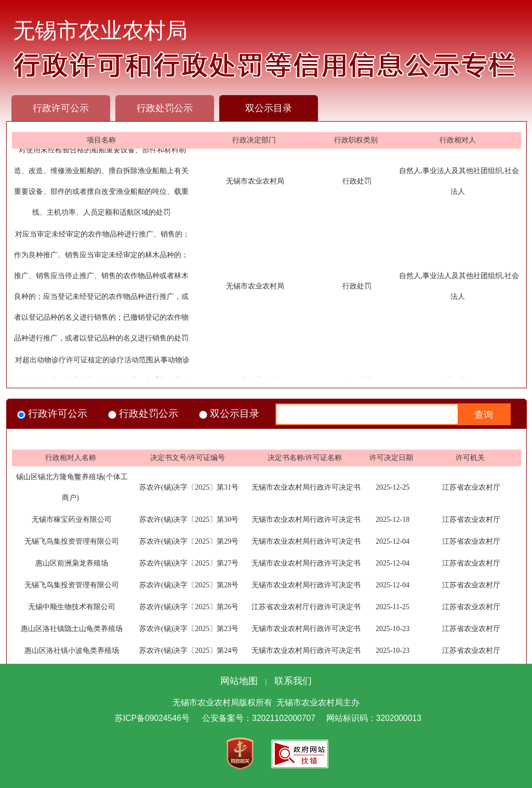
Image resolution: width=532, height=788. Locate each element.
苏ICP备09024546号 (152, 718)
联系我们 (293, 681)
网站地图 (239, 681)
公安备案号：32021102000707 (259, 718)
